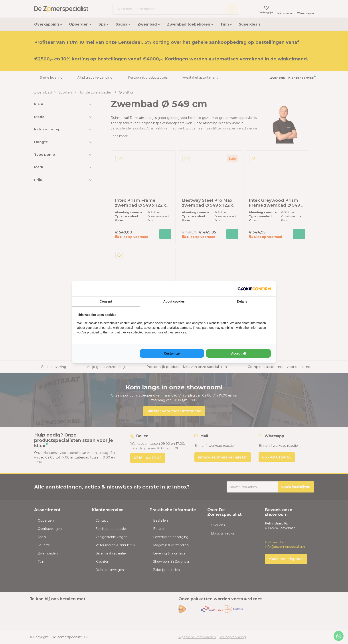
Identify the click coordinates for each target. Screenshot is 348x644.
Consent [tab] (106, 301)
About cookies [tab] (174, 301)
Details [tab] (242, 301)
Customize (172, 353)
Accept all (239, 353)
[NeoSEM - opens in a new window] (254, 289)
